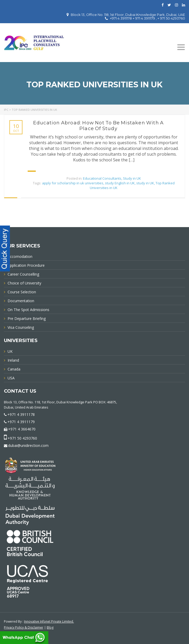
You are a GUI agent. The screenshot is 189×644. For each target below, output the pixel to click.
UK (10, 351)
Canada (14, 369)
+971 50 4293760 (22, 438)
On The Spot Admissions (28, 310)
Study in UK (132, 178)
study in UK (145, 183)
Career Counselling (23, 274)
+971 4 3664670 (22, 429)
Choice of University (24, 283)
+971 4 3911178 (21, 414)
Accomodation (20, 256)
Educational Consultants (102, 178)
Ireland (13, 360)
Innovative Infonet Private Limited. (49, 621)
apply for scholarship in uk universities (73, 183)
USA (11, 378)
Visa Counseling (21, 327)
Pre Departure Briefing (27, 318)
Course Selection (22, 292)
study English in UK (120, 183)
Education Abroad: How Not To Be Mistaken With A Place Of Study (98, 126)
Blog (50, 627)
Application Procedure (26, 265)
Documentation (21, 301)
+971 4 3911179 (21, 422)
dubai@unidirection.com (28, 445)
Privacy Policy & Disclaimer (24, 627)
